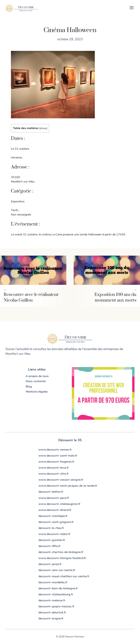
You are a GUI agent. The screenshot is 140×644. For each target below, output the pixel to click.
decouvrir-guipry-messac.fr (56, 606)
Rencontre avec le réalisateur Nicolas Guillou (31, 297)
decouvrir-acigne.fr (51, 618)
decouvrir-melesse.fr (52, 600)
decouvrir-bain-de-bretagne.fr (58, 588)
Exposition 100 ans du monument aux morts (115, 297)
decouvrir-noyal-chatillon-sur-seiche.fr (64, 576)
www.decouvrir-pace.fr (54, 498)
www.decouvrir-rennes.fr (55, 450)
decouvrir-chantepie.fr (53, 516)
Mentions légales (37, 392)
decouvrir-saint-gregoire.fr (56, 522)
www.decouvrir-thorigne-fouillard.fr (62, 558)
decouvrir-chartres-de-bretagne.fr (61, 552)
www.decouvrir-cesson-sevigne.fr (61, 480)
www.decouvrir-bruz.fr (54, 468)
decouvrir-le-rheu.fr (51, 528)
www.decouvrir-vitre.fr (54, 474)
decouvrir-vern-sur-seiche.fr (57, 570)
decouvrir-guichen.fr (52, 540)
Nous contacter (36, 381)
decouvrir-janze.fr (50, 564)
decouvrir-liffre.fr (49, 546)
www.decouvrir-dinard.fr (55, 510)
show (43, 128)
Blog (29, 387)
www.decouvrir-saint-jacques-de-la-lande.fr (68, 486)
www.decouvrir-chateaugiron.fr (59, 504)
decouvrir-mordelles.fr (53, 582)
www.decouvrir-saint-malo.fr (58, 456)
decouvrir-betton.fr (51, 492)
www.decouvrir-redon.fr (54, 534)
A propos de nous (37, 376)
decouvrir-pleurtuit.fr (52, 612)
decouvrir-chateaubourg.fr (56, 594)
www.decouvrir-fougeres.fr (56, 462)
